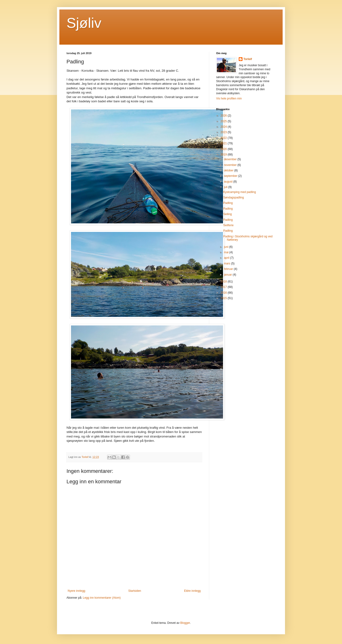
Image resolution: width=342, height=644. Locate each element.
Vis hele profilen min (229, 99)
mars (228, 263)
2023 (224, 132)
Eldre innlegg (192, 591)
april (227, 258)
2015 (224, 298)
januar (228, 275)
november (231, 165)
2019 (224, 155)
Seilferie (228, 225)
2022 (224, 138)
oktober (229, 170)
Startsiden (135, 591)
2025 (224, 121)
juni (227, 247)
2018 (224, 282)
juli (226, 187)
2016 (224, 293)
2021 (224, 143)
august (229, 182)
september (231, 176)
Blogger (185, 623)
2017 (224, 287)
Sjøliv (84, 23)
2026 (224, 116)
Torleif (248, 59)
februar (229, 269)
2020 (224, 149)
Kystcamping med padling (240, 192)
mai (227, 252)
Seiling (228, 214)
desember (231, 159)
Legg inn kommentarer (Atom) (102, 598)
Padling (228, 203)
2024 (224, 127)
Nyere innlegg (76, 591)
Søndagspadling (234, 197)
